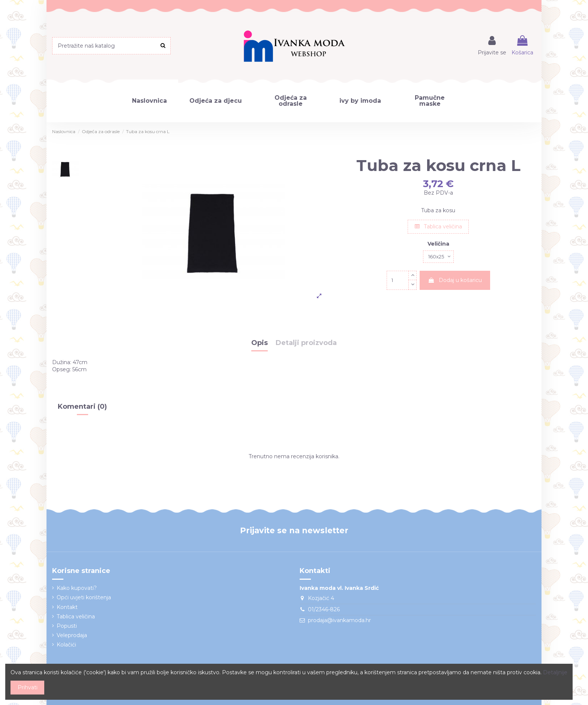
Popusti (67, 626)
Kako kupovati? (77, 588)
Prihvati (28, 687)
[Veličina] (438, 257)
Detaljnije (555, 672)
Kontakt (67, 607)
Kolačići (66, 645)
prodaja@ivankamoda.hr (339, 620)
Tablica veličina (438, 226)
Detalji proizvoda (306, 343)
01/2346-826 (324, 609)
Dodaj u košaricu (455, 281)
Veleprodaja (72, 635)
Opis (259, 343)
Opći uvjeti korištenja (84, 597)
